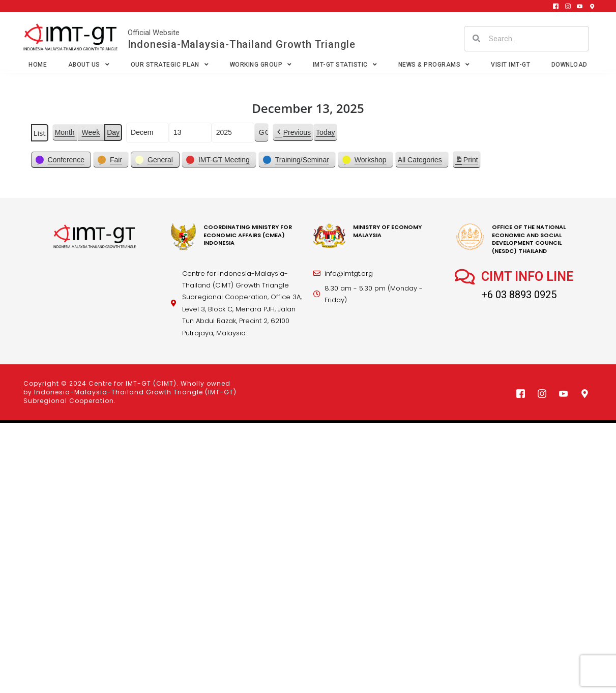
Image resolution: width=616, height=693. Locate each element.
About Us (89, 65)
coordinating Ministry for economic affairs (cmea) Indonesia (248, 235)
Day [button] (113, 132)
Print (466, 161)
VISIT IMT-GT (510, 65)
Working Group (261, 65)
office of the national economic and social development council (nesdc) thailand (529, 239)
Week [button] (91, 132)
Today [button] (325, 132)
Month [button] (65, 132)
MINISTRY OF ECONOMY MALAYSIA (387, 231)
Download (569, 65)
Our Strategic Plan (170, 65)
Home (38, 65)
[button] (293, 133)
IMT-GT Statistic (345, 65)
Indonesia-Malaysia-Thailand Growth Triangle (242, 44)
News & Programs (434, 65)
